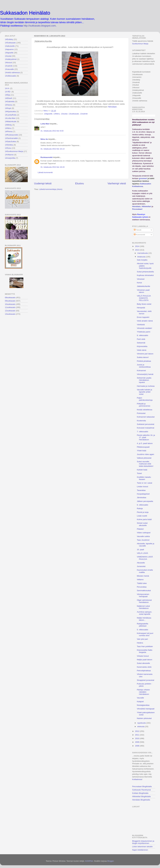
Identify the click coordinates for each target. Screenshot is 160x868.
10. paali (140, 550)
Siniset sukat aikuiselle (142, 524)
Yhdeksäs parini (144, 332)
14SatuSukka (10, 141)
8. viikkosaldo (143, 335)
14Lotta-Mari (10, 118)
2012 (137, 731)
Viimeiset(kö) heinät (145, 374)
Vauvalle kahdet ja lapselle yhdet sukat (144, 392)
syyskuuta (142, 723)
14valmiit (9, 66)
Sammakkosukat (144, 590)
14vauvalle (9, 69)
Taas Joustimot (143, 540)
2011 (137, 735)
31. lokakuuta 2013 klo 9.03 (52, 131)
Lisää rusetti (142, 516)
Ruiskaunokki (47, 157)
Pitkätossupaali (143, 447)
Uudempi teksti (43, 183)
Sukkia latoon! (143, 357)
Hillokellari (146, 206)
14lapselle (9, 53)
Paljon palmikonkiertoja (145, 399)
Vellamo (140, 580)
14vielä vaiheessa (12, 73)
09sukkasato (10, 301)
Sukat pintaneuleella (145, 272)
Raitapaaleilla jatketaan (143, 625)
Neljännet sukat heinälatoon (143, 607)
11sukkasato (10, 307)
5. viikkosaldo (143, 630)
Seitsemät (141, 343)
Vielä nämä (142, 350)
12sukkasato (10, 311)
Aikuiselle (141, 563)
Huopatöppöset (143, 494)
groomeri (143, 178)
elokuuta (141, 727)
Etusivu (80, 183)
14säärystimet (11, 59)
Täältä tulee (142, 583)
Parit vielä (141, 339)
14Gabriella (10, 102)
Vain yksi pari (142, 639)
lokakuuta (142, 257)
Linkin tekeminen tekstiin (142, 847)
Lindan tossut (142, 487)
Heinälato (136, 206)
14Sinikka (9, 145)
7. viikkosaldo (143, 432)
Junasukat (141, 566)
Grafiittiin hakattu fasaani (144, 478)
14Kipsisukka (10, 112)
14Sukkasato (10, 43)
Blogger (110, 861)
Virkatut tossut (143, 656)
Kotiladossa (137, 779)
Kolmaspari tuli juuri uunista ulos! (145, 634)
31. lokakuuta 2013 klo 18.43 (53, 167)
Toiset (139, 473)
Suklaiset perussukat (146, 424)
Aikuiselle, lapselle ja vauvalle (146, 545)
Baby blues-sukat (144, 304)
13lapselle (48, 114)
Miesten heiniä (143, 576)
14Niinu (8, 128)
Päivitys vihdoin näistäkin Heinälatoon (143, 692)
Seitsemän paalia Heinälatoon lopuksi (144, 380)
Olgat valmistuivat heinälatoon (144, 601)
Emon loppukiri (143, 317)
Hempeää (141, 308)
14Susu (8, 148)
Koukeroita (141, 421)
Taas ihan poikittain (145, 646)
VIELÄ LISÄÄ (142, 553)
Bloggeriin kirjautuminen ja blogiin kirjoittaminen (143, 842)
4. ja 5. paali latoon (145, 443)
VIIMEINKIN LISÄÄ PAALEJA (145, 558)
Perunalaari (137, 209)
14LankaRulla (11, 115)
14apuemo (9, 49)
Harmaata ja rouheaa (146, 386)
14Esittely (9, 39)
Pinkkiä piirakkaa (144, 361)
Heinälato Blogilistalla (141, 800)
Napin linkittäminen (140, 850)
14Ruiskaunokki (11, 135)
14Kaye (8, 108)
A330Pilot (89, 861)
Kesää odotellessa (145, 410)
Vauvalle (140, 698)
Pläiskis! (140, 529)
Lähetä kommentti (45, 172)
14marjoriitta (10, 158)
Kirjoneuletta (142, 346)
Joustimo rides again (146, 454)
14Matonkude (11, 122)
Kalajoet (140, 702)
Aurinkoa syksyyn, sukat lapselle (144, 613)
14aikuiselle (10, 46)
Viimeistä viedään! (144, 328)
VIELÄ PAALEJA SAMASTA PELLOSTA (144, 298)
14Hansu (9, 105)
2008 (137, 746)
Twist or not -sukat (145, 483)
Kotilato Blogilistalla (140, 793)
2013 (137, 250)
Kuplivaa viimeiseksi (145, 275)
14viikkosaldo (11, 76)
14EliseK (9, 98)
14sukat (8, 56)
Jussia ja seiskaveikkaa (144, 366)
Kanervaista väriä (144, 667)
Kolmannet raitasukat (146, 417)
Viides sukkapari (144, 533)
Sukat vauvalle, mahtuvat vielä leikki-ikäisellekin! (145, 464)
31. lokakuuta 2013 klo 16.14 (53, 149)
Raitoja (140, 508)
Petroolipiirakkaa (144, 671)
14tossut (8, 63)
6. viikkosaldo (143, 505)
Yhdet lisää (142, 451)
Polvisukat (141, 413)
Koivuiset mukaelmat (146, 428)
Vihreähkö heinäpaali (146, 709)
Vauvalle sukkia (143, 536)
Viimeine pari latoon (145, 354)
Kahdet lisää (142, 470)
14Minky (8, 125)
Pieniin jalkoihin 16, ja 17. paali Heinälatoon (146, 437)
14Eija (8, 95)
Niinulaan (112, 107)
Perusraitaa (142, 587)
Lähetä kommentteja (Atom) (51, 189)
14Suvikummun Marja (14, 151)
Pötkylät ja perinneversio (144, 405)
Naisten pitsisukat (144, 718)
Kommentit (139, 235)
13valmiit (84, 114)
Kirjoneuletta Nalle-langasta (145, 651)
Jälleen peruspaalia (145, 501)
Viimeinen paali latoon (143, 291)
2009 (137, 742)
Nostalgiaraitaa (143, 705)
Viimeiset (141, 279)
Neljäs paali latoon (145, 660)
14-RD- (8, 92)
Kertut (139, 283)
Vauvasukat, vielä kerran (144, 312)
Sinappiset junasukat (146, 680)
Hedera (140, 643)
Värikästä (141, 325)
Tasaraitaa (141, 490)
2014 (137, 246)
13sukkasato (74, 114)
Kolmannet (141, 371)
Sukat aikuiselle (143, 663)
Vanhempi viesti (117, 183)
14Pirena (9, 132)
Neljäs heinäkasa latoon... (144, 619)
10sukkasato (10, 304)
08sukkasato (10, 297)
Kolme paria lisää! (144, 519)
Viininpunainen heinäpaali (143, 595)
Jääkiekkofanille (144, 286)
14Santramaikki (11, 138)
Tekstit (138, 230)
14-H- (7, 88)
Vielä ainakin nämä (145, 321)
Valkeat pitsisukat (144, 458)
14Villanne (9, 155)
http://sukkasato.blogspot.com (40, 26)
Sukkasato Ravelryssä (141, 790)
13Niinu (57, 114)
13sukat (64, 114)
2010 (137, 738)
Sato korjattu (142, 260)
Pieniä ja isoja (143, 512)
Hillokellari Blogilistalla (141, 796)
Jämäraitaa (142, 497)
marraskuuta (143, 253)
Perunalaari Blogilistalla (142, 786)
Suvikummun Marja (140, 44)
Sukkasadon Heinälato (25, 13)
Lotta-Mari (45, 124)
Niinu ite (44, 139)
